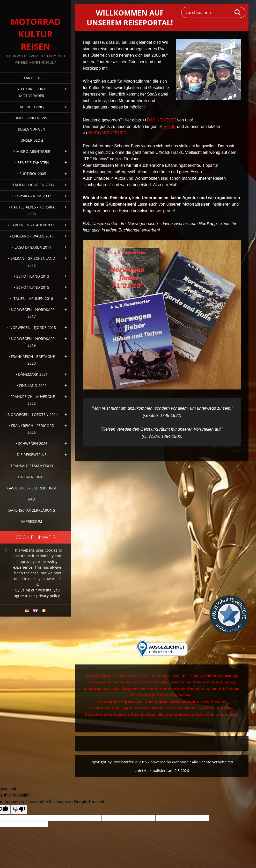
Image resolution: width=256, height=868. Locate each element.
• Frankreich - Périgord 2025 (32, 429)
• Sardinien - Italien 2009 (32, 225)
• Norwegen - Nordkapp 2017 (32, 313)
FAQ (32, 499)
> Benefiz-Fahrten (32, 162)
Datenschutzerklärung (32, 510)
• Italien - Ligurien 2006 (32, 185)
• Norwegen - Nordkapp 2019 (32, 342)
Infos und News (32, 118)
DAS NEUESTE (161, 120)
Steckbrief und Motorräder (32, 92)
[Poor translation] (19, 810)
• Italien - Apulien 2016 (32, 298)
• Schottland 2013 (32, 276)
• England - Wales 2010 (32, 236)
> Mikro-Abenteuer (32, 151)
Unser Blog (32, 140)
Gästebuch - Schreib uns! (32, 488)
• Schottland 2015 (32, 287)
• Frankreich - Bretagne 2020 (32, 360)
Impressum (32, 521)
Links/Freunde (32, 477)
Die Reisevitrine (32, 455)
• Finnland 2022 (32, 385)
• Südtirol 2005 (32, 174)
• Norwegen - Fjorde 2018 (32, 327)
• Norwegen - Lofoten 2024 (32, 414)
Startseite (32, 78)
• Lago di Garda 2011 (32, 247)
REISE (170, 126)
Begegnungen (32, 129)
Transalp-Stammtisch (32, 466)
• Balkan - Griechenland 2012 (32, 262)
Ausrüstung (32, 107)
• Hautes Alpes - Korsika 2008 (32, 210)
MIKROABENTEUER (107, 133)
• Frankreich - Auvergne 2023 (32, 400)
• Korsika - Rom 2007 (32, 196)
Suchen (238, 12)
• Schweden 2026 (32, 443)
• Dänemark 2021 (32, 374)
